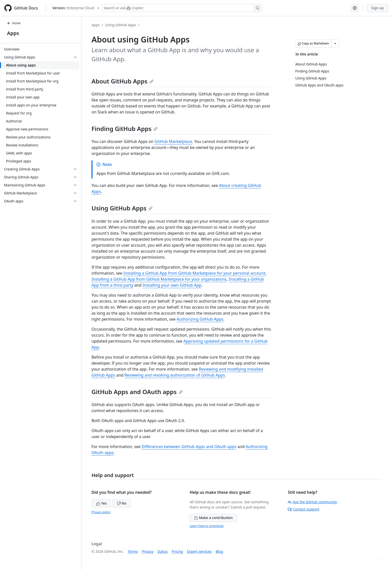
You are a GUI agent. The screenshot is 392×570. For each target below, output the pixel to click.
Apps (13, 33)
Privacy (148, 551)
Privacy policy (101, 512)
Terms (133, 551)
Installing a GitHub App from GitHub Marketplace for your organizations (159, 279)
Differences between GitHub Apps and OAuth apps (189, 447)
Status (163, 551)
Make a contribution (213, 518)
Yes (101, 503)
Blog (219, 551)
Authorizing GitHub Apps (200, 319)
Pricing (177, 551)
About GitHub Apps (122, 81)
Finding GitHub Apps (124, 129)
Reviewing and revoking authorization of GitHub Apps (175, 375)
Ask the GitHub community (312, 502)
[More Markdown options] (335, 43)
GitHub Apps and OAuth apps (137, 392)
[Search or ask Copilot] (181, 8)
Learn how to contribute (207, 526)
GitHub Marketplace (173, 141)
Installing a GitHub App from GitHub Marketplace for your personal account (194, 273)
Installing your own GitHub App (172, 285)
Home (14, 23)
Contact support (303, 509)
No (122, 503)
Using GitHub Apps (120, 25)
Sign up (377, 8)
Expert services (199, 551)
